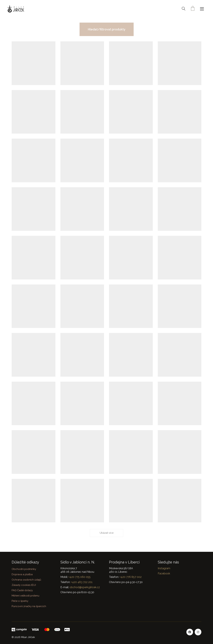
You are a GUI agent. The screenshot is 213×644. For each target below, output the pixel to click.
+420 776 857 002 (131, 577)
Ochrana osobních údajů (26, 580)
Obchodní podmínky (24, 569)
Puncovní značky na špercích (29, 606)
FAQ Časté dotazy (22, 590)
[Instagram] (198, 632)
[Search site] (184, 9)
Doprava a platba (22, 574)
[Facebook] (190, 632)
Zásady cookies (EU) (24, 585)
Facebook (164, 573)
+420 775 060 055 (79, 577)
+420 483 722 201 (82, 582)
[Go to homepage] (16, 9)
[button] (203, 9)
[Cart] (193, 9)
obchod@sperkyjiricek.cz (85, 587)
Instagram (164, 568)
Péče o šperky (20, 601)
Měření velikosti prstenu (25, 596)
